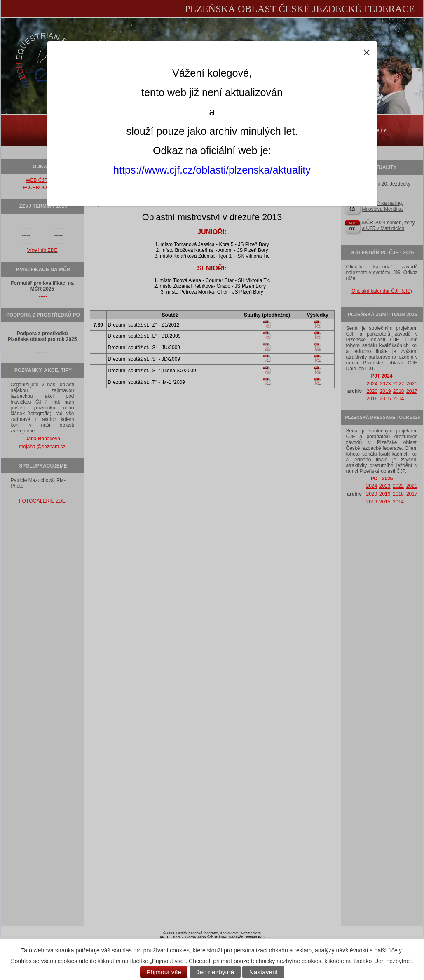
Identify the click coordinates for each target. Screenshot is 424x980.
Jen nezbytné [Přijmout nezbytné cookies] (215, 972)
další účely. (389, 950)
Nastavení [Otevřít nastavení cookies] (264, 972)
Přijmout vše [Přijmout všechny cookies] (164, 972)
